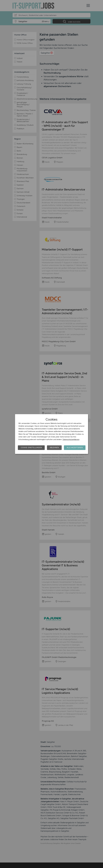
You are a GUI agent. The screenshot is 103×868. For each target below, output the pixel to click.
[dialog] (52, 434)
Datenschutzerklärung (71, 439)
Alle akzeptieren (75, 448)
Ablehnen (54, 448)
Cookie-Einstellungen (31, 448)
